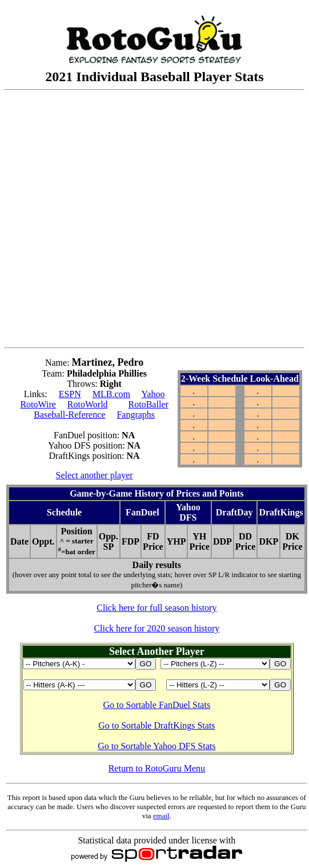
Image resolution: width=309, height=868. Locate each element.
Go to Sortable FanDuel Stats (157, 705)
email (161, 816)
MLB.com (111, 394)
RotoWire (38, 404)
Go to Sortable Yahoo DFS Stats (156, 746)
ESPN (70, 394)
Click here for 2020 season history (156, 628)
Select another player (95, 475)
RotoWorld (88, 404)
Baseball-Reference (69, 415)
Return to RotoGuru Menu (157, 768)
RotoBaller (149, 404)
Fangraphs (136, 415)
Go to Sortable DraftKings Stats (156, 725)
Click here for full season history (156, 608)
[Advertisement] (124, 219)
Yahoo (153, 394)
